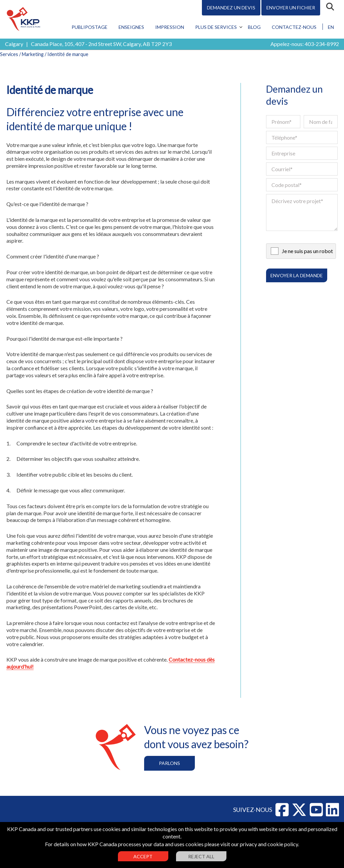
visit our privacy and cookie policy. (260, 844)
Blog (254, 27)
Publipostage (90, 27)
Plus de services (216, 27)
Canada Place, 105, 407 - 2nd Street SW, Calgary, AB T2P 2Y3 (101, 44)
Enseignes (131, 27)
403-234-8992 (322, 44)
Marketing (33, 54)
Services (9, 54)
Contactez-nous (294, 27)
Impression (170, 27)
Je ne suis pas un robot (307, 251)
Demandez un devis (231, 8)
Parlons (169, 763)
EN (331, 27)
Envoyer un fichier (291, 8)
